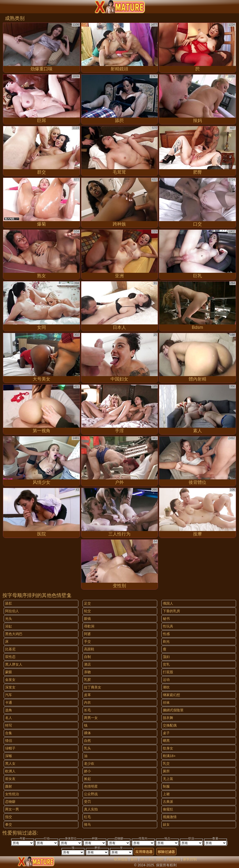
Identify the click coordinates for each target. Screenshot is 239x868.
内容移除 (173, 859)
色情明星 (91, 786)
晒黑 (166, 741)
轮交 (87, 611)
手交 (87, 641)
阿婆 (87, 634)
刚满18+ (169, 756)
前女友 (10, 779)
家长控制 (190, 859)
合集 (9, 733)
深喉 (9, 756)
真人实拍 (91, 809)
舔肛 (9, 603)
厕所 (166, 771)
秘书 (166, 619)
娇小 (87, 771)
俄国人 (168, 603)
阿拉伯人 (12, 611)
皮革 (87, 695)
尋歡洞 (89, 626)
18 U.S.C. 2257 (152, 859)
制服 (166, 786)
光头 (9, 619)
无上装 (168, 779)
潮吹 (166, 687)
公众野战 (91, 794)
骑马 (87, 824)
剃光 (166, 641)
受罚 (87, 802)
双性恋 (10, 657)
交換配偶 (170, 725)
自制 (87, 657)
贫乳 (166, 664)
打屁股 (168, 672)
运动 (166, 680)
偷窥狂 (168, 809)
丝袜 (166, 702)
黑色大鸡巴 (14, 634)
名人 (9, 718)
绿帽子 (10, 748)
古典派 (168, 802)
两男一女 (91, 718)
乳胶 (87, 680)
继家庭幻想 (171, 695)
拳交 (9, 824)
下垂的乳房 (171, 611)
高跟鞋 (89, 649)
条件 (134, 859)
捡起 (87, 779)
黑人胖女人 (14, 664)
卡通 (9, 702)
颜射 (9, 786)
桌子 (166, 733)
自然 (87, 741)
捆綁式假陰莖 (173, 710)
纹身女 (168, 748)
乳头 (87, 748)
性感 (166, 634)
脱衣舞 (168, 718)
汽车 (9, 695)
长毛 (87, 710)
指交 (9, 817)
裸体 (87, 733)
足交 (87, 603)
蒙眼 (9, 672)
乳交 (166, 763)
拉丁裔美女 (93, 687)
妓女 (166, 824)
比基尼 (10, 649)
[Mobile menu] (4, 7)
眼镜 (87, 619)
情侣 (9, 741)
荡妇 (166, 657)
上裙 (166, 794)
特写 (9, 725)
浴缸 (9, 626)
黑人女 (10, 763)
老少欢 (89, 763)
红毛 (87, 817)
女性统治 (12, 794)
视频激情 (170, 817)
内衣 (87, 702)
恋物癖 (10, 802)
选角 (9, 710)
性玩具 (168, 626)
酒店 (87, 664)
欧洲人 (10, 771)
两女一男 (12, 809)
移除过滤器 (166, 852)
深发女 (10, 687)
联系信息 (121, 859)
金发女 (10, 680)
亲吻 (87, 672)
